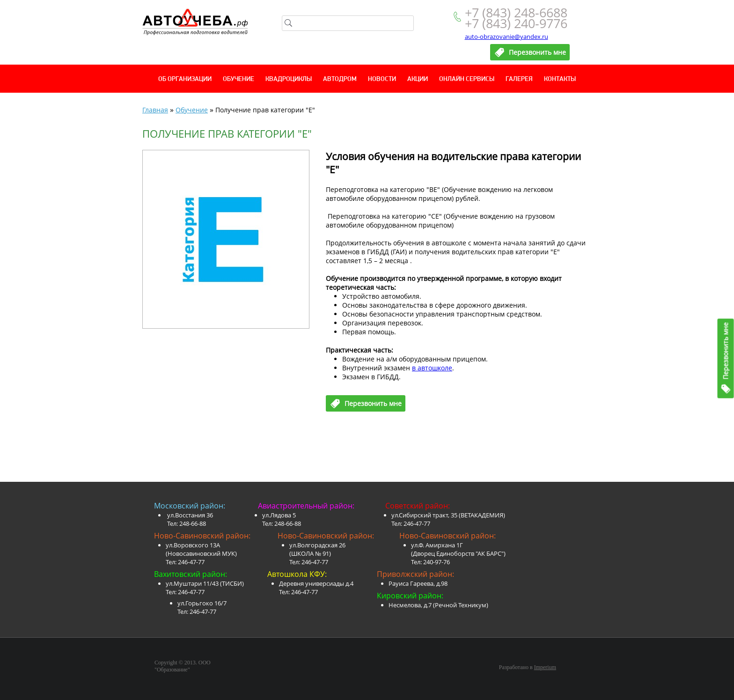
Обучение (239, 79)
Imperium (545, 667)
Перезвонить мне (726, 351)
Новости (382, 79)
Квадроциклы (289, 79)
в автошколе (432, 368)
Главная (155, 110)
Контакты (560, 79)
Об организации (185, 79)
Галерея (519, 79)
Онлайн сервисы (467, 79)
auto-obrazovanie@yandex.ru (506, 37)
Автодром (340, 79)
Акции (418, 79)
